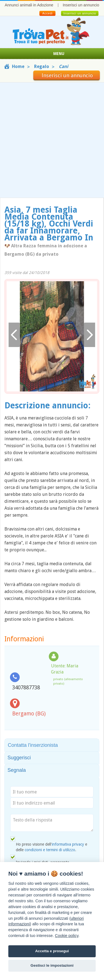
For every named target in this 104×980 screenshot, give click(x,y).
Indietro (14, 335)
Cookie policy (67, 936)
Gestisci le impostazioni (52, 965)
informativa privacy (68, 844)
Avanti (90, 335)
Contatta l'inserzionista (33, 745)
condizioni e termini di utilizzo (50, 850)
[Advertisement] (52, 140)
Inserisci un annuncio (81, 5)
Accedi (47, 13)
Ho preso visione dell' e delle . (51, 847)
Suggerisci (19, 758)
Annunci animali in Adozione (29, 5)
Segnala (17, 770)
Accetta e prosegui (52, 951)
